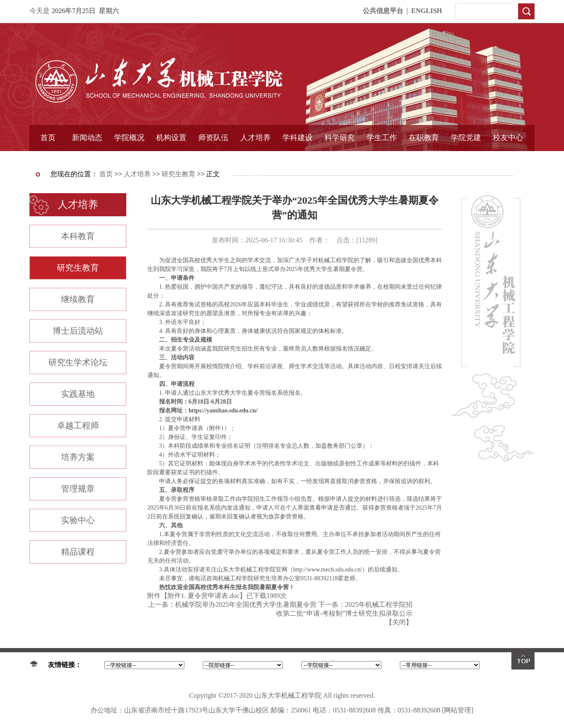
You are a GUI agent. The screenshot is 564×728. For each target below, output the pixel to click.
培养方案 (78, 457)
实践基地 (78, 394)
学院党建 (466, 138)
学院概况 (129, 138)
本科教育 (78, 236)
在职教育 (424, 138)
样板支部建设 (466, 159)
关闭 (399, 622)
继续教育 (78, 299)
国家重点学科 (298, 159)
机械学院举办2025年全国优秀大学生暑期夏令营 (246, 604)
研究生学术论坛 (78, 362)
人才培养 (255, 138)
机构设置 (171, 138)
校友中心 (508, 138)
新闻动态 (87, 138)
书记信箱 (129, 159)
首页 (48, 138)
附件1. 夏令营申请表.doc (204, 596)
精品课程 (255, 159)
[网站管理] (458, 710)
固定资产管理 (340, 159)
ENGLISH (427, 11)
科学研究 (340, 138)
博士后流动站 (78, 331)
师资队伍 (213, 138)
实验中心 (78, 520)
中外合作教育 (424, 159)
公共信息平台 (383, 11)
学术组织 (171, 159)
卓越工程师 (78, 425)
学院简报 (87, 159)
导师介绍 (213, 159)
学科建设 (298, 138)
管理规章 (78, 489)
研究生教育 (178, 174)
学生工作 (382, 138)
